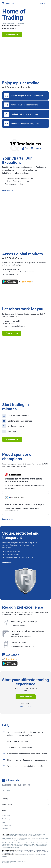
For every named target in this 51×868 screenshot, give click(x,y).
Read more (8, 191)
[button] (13, 3)
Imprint (4, 822)
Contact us (25, 706)
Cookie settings (7, 825)
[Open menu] (48, 3)
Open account (12, 35)
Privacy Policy (6, 816)
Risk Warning (6, 819)
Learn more (8, 519)
